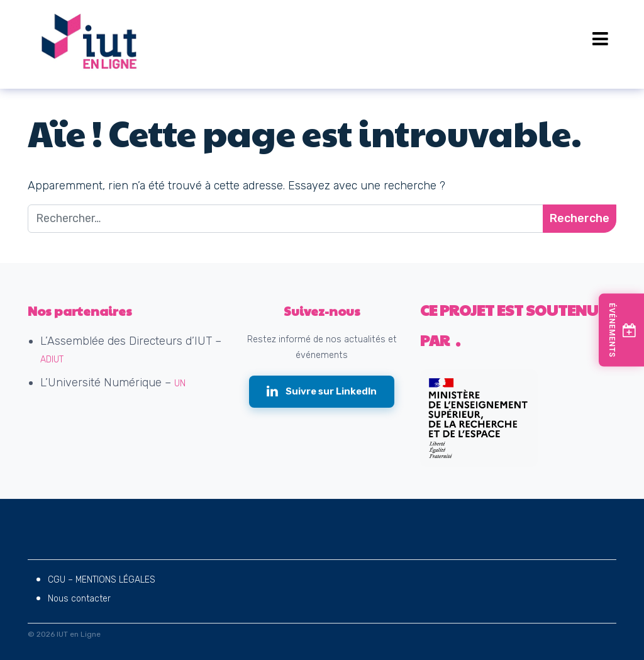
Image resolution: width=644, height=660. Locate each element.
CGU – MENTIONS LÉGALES (102, 580)
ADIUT (52, 360)
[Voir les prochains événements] (621, 330)
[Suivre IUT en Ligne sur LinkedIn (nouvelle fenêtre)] (322, 392)
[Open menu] (600, 39)
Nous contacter (79, 599)
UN (180, 383)
